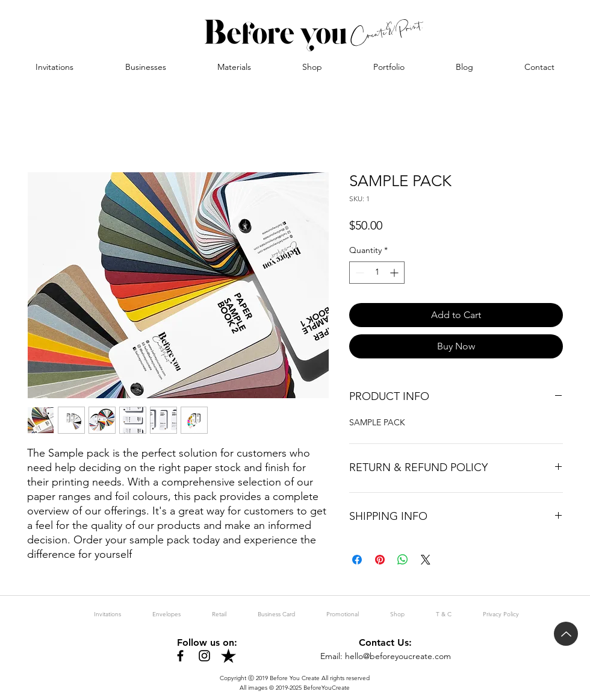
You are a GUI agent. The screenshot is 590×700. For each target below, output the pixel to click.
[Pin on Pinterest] (380, 560)
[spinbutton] (377, 273)
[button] (145, 67)
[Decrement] (359, 273)
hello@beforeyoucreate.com (398, 656)
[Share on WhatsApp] (403, 560)
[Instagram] (204, 656)
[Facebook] (180, 656)
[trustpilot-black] (228, 656)
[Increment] (395, 273)
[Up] (566, 634)
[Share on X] (426, 560)
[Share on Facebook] (357, 560)
